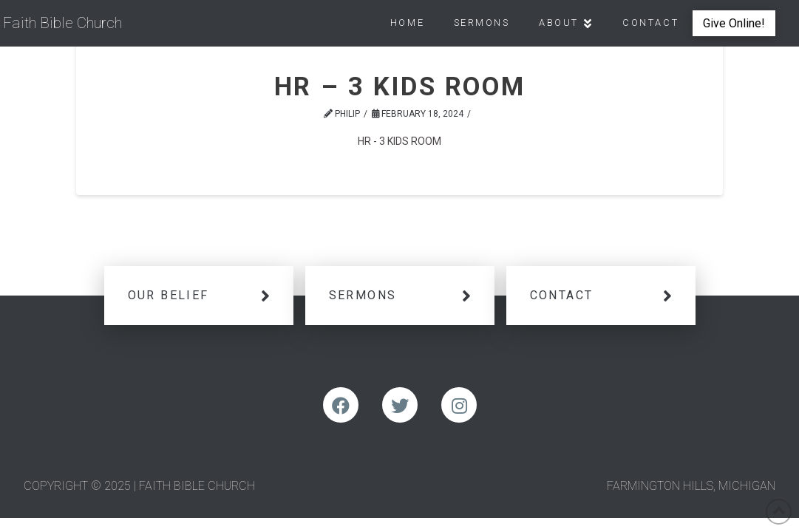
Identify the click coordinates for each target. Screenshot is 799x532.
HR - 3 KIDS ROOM (399, 141)
